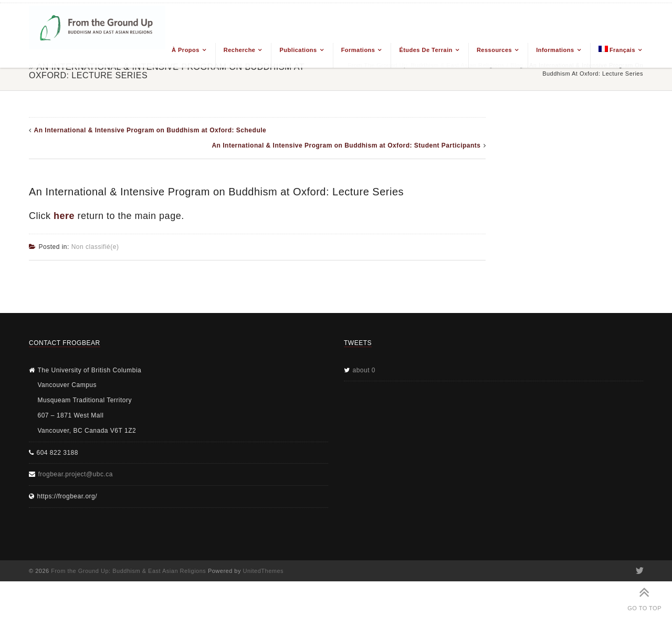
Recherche (240, 50)
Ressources (494, 50)
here (64, 216)
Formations (358, 50)
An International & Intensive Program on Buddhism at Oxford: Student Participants (346, 145)
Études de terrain (426, 50)
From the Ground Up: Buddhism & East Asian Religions (128, 571)
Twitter (639, 571)
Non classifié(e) (95, 247)
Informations (555, 50)
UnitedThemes (264, 571)
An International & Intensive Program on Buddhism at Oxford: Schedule (150, 130)
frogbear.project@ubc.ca (76, 474)
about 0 (364, 370)
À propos (186, 50)
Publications (298, 50)
